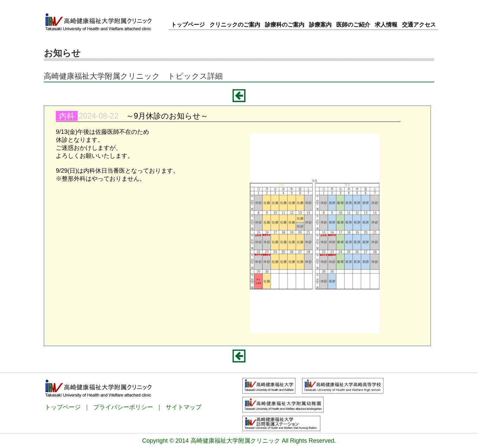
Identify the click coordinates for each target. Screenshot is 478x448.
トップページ (63, 407)
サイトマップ (184, 407)
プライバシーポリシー (123, 407)
